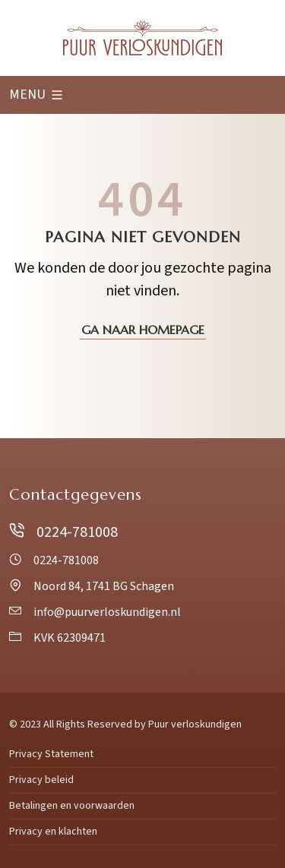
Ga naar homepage (143, 330)
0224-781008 (63, 532)
